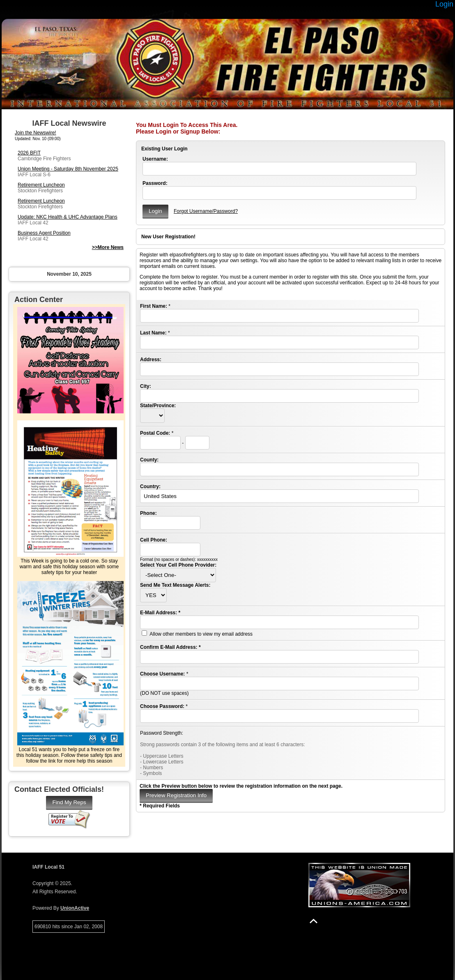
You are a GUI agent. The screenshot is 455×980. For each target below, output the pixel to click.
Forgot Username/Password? (206, 211)
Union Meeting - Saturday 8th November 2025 (68, 169)
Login (444, 4)
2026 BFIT (29, 153)
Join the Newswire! (36, 133)
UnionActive (75, 908)
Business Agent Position (44, 233)
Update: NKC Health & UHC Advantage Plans (68, 217)
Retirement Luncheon (41, 185)
